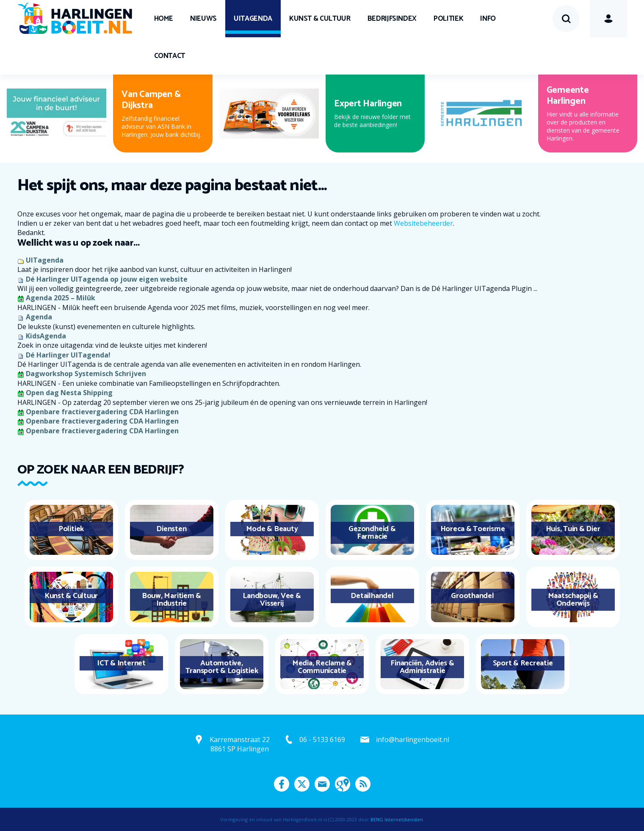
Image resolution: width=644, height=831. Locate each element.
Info (488, 19)
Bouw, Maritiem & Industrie (171, 600)
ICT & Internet (121, 663)
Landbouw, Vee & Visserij (272, 600)
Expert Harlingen (368, 104)
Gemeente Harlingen (568, 96)
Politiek (448, 19)
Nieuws (203, 19)
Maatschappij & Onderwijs (573, 600)
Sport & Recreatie (523, 663)
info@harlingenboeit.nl (413, 740)
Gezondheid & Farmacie (372, 533)
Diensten (171, 529)
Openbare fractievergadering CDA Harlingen (102, 412)
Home (164, 19)
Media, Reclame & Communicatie (322, 667)
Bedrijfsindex (392, 19)
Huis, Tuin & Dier (573, 529)
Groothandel (472, 596)
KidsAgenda (46, 336)
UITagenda (253, 19)
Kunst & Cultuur (320, 19)
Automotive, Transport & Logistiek (222, 667)
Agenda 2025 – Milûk (61, 298)
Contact (170, 56)
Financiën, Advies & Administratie (422, 667)
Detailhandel (372, 596)
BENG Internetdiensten (397, 819)
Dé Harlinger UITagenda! (68, 355)
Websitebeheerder (423, 223)
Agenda (39, 317)
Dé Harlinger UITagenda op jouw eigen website (107, 279)
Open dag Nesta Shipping (69, 393)
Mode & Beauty (272, 529)
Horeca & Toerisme (473, 529)
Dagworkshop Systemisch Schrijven (86, 374)
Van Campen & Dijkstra (151, 100)
